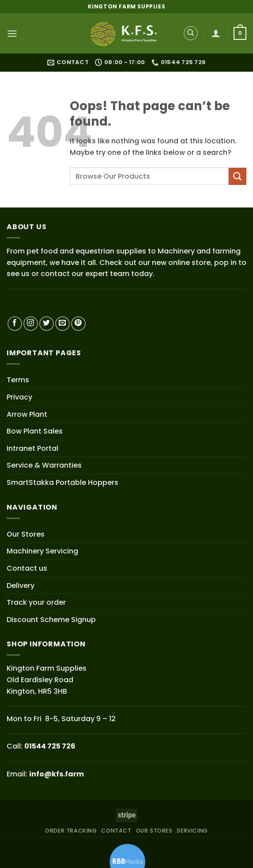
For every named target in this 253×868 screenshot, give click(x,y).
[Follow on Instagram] (31, 324)
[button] (12, 33)
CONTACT (116, 831)
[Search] (191, 34)
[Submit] (238, 176)
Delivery (21, 585)
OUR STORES (154, 831)
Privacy (19, 397)
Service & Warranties (44, 465)
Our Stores (26, 534)
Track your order (36, 602)
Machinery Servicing (42, 551)
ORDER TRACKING (71, 831)
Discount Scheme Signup (51, 619)
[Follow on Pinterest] (78, 324)
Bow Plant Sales (35, 431)
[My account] (216, 34)
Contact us (27, 568)
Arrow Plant (27, 414)
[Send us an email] (62, 324)
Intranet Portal (32, 448)
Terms (18, 380)
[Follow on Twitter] (47, 324)
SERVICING (192, 831)
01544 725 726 (50, 746)
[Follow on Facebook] (15, 324)
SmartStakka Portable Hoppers (62, 482)
